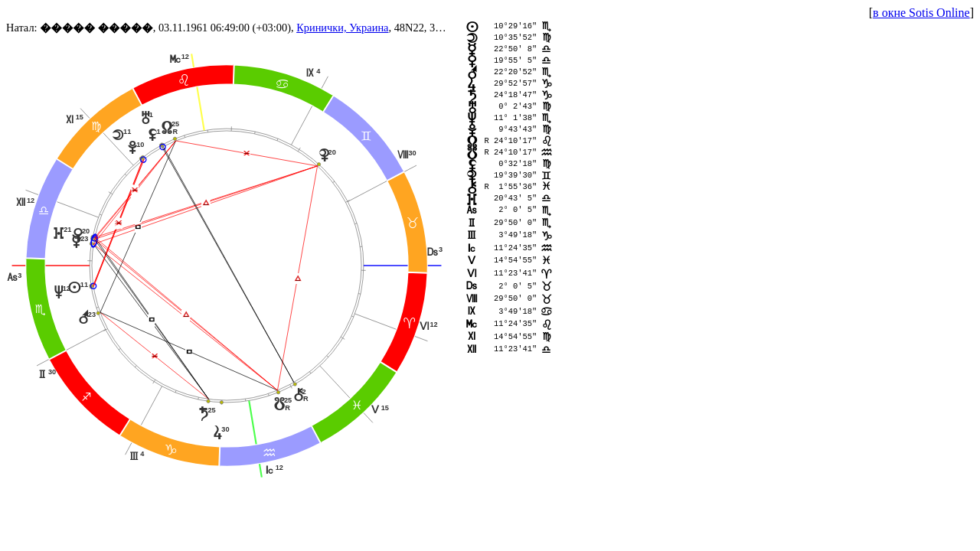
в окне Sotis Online (921, 13)
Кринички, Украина (342, 28)
